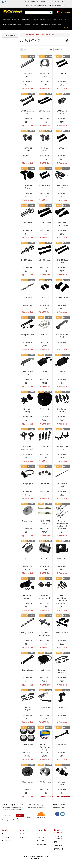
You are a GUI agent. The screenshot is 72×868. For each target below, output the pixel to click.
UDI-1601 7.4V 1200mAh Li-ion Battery (45, 747)
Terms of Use (41, 834)
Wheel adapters (27, 782)
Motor (27, 558)
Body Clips (45, 335)
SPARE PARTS (62, 19)
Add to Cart (27, 88)
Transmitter (62, 707)
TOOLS (5, 25)
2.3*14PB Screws (45, 111)
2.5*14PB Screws (45, 260)
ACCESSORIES (26, 25)
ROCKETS (54, 25)
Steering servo (45, 670)
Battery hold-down (27, 335)
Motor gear (45, 558)
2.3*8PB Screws (45, 185)
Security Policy (41, 844)
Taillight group (45, 707)
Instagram (29, 6)
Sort (51, 49)
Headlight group (27, 484)
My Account (6, 834)
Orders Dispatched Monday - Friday (57, 6)
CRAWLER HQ (26, 19)
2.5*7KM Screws (62, 297)
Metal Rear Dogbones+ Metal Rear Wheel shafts (62, 523)
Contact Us (61, 2)
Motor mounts (62, 558)
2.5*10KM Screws (45, 223)
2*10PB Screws (62, 74)
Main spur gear (27, 521)
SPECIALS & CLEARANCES (10, 19)
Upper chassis (62, 745)
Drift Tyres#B (45, 409)
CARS (19, 19)
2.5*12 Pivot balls (27, 260)
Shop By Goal (66, 28)
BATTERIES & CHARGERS (30, 22)
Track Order (6, 837)
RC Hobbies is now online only (49, 2)
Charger (45, 372)
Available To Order (45, 797)
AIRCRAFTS (49, 19)
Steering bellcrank (62, 633)
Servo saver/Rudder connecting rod (62, 598)
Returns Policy (41, 841)
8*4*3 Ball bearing (45, 782)
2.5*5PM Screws (45, 297)
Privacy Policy (16, 821)
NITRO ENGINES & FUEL (54, 22)
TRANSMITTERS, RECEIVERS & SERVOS (13, 22)
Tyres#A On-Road (27, 745)
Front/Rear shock (45, 446)
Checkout (67, 12)
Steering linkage (27, 670)
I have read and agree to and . (12, 820)
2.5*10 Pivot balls (27, 223)
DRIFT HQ (43, 19)
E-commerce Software (34, 861)
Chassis (62, 372)
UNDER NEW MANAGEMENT (32, 2)
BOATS (56, 19)
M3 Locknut (45, 484)
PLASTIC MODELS (45, 25)
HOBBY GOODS (35, 25)
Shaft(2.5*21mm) (27, 633)
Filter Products (9, 35)
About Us (22, 834)
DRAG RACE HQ (35, 19)
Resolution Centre (7, 841)
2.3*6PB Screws (62, 148)
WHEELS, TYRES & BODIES (15, 25)
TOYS (59, 25)
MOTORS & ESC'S (42, 22)
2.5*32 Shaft (27, 297)
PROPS (63, 22)
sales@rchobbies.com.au (40, 6)
